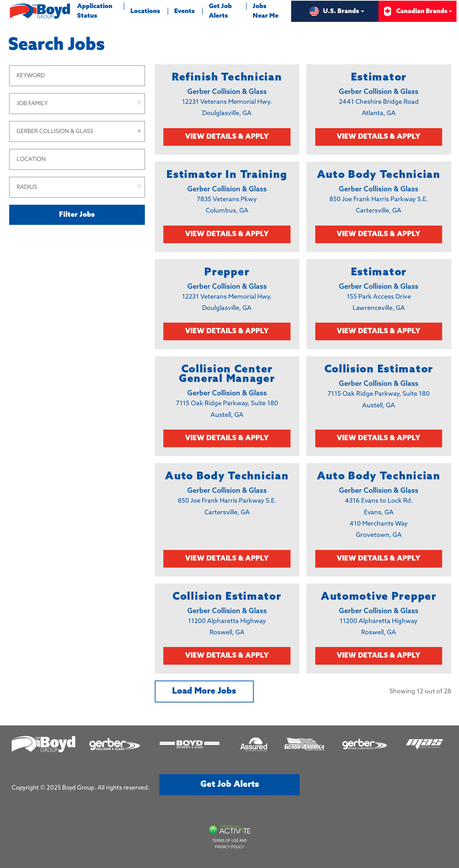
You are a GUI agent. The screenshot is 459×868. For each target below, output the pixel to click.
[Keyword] (77, 76)
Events (184, 11)
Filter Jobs (77, 215)
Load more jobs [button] (204, 691)
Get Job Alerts (220, 11)
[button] (139, 131)
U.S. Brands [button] (334, 11)
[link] (227, 109)
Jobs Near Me (266, 11)
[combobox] (77, 159)
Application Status (98, 10)
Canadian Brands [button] (415, 11)
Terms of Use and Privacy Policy (229, 844)
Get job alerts (230, 785)
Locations (145, 11)
